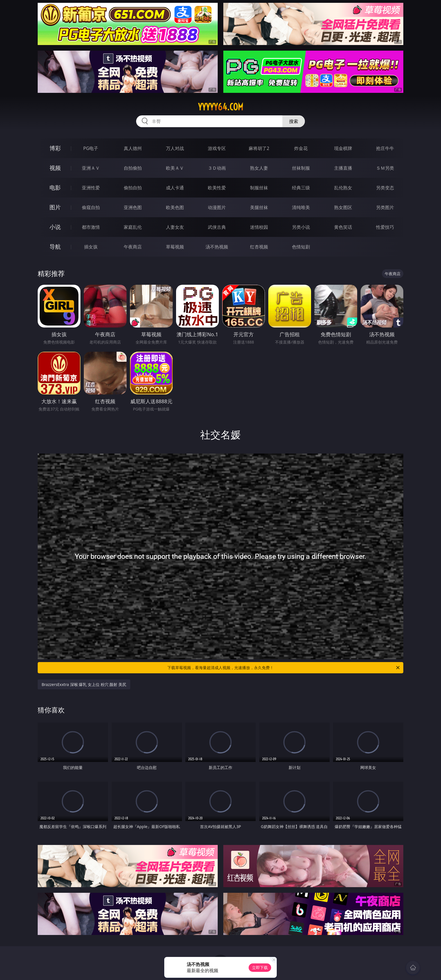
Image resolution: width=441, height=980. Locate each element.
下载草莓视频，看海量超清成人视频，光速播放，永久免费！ (284, 668)
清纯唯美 (301, 207)
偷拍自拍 (133, 188)
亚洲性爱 (91, 188)
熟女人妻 (259, 168)
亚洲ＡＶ (91, 168)
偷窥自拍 (91, 207)
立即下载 (260, 967)
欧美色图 (175, 207)
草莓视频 (175, 247)
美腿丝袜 (259, 207)
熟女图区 (343, 207)
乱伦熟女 (343, 188)
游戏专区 (217, 148)
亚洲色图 (133, 207)
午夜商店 (133, 247)
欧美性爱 (217, 188)
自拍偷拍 (133, 168)
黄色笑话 (343, 227)
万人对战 (175, 148)
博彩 (55, 148)
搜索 (294, 121)
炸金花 (301, 148)
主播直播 (343, 168)
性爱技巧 (385, 227)
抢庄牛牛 (385, 148)
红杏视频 (259, 247)
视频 (55, 168)
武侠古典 (217, 227)
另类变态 (385, 188)
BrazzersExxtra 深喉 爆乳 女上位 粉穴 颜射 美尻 (84, 684)
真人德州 (133, 148)
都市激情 (91, 227)
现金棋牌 (343, 148)
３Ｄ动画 (217, 168)
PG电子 (91, 148)
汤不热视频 (217, 247)
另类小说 (301, 227)
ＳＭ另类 (385, 168)
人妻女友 (175, 227)
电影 (55, 188)
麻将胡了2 (259, 148)
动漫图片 (217, 207)
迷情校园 (259, 227)
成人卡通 (175, 188)
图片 (55, 207)
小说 (55, 227)
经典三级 (301, 188)
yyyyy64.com (221, 107)
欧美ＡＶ (175, 168)
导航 (55, 247)
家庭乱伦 (133, 227)
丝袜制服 (301, 168)
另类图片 (385, 207)
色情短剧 (301, 247)
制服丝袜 (259, 188)
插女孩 (91, 247)
